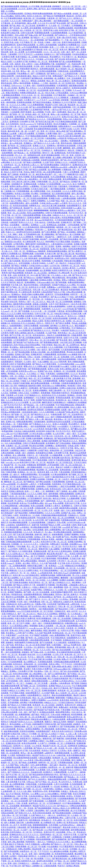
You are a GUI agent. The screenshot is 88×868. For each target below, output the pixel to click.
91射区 (16, 515)
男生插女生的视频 (37, 446)
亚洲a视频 (65, 357)
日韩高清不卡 (66, 165)
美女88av (21, 729)
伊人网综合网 (64, 273)
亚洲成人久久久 (39, 146)
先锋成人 (65, 791)
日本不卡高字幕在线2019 (59, 304)
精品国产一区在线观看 (49, 239)
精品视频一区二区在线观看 (48, 470)
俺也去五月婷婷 (59, 498)
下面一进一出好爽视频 (35, 417)
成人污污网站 (17, 201)
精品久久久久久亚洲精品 (48, 614)
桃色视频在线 (35, 820)
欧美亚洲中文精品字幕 (10, 33)
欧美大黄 (17, 575)
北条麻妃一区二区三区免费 (17, 446)
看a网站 (22, 88)
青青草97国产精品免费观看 (13, 273)
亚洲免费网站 (30, 282)
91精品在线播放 (12, 98)
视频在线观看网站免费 (57, 779)
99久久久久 (23, 40)
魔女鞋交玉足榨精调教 (15, 230)
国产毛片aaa (78, 410)
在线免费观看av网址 (20, 426)
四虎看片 (49, 506)
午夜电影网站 (51, 138)
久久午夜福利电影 (76, 33)
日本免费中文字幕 (27, 122)
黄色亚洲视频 (7, 758)
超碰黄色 (60, 705)
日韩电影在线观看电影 (60, 376)
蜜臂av (16, 83)
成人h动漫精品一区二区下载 (69, 114)
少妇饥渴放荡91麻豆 (23, 76)
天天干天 (38, 707)
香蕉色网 (63, 362)
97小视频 (74, 467)
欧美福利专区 (48, 220)
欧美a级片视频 (52, 429)
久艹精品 (41, 374)
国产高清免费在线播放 (50, 165)
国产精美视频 (61, 282)
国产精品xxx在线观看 (63, 14)
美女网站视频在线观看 (18, 522)
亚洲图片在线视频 (38, 479)
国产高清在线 (7, 50)
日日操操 (40, 59)
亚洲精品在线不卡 (9, 90)
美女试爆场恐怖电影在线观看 (46, 129)
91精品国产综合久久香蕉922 (70, 770)
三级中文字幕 (22, 796)
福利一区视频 (7, 580)
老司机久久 (78, 18)
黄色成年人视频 (8, 256)
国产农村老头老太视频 (13, 268)
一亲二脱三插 (7, 390)
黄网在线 (17, 436)
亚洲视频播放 (74, 758)
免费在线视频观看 (67, 494)
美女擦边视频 (62, 585)
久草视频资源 (70, 743)
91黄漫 (73, 366)
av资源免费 (82, 520)
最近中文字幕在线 (61, 688)
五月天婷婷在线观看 (34, 52)
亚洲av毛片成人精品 (70, 117)
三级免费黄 (12, 54)
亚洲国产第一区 (78, 182)
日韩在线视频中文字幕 (19, 170)
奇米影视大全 (61, 400)
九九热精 (36, 515)
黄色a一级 (50, 537)
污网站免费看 (19, 580)
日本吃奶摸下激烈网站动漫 (32, 78)
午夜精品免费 (56, 414)
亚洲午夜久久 (35, 799)
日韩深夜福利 (74, 186)
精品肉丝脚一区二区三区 (43, 849)
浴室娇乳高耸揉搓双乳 (50, 160)
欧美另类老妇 (28, 314)
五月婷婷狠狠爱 (76, 784)
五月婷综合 (38, 832)
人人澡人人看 (71, 734)
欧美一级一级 (22, 131)
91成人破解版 (44, 362)
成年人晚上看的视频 (43, 21)
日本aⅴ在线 (55, 715)
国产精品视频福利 (77, 299)
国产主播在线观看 (53, 520)
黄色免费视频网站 (70, 179)
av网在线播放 (67, 158)
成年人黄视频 (77, 148)
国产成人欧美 (73, 23)
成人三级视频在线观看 (20, 479)
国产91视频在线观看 (23, 460)
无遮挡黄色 (63, 186)
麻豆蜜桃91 (77, 582)
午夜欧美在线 (63, 71)
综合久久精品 (76, 407)
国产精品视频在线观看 (62, 813)
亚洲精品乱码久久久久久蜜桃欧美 (55, 98)
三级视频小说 (10, 191)
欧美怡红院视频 (8, 609)
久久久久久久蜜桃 (35, 494)
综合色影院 (12, 770)
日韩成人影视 (73, 446)
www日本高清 (39, 429)
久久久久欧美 (26, 578)
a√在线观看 (9, 117)
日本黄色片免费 (8, 57)
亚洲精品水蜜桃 (46, 280)
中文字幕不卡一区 (69, 57)
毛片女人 (32, 657)
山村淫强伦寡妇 (64, 287)
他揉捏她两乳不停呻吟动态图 (27, 643)
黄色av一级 (25, 71)
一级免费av (64, 141)
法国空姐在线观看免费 (19, 640)
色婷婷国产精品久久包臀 (50, 525)
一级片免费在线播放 (14, 789)
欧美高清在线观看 (21, 206)
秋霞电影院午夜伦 (24, 755)
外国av (78, 631)
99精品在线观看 (29, 431)
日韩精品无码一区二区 (51, 357)
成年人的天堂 (72, 611)
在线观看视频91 (16, 326)
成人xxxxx (54, 362)
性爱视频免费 (60, 16)
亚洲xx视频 (47, 215)
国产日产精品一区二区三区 (17, 287)
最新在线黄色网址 (27, 347)
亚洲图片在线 (55, 198)
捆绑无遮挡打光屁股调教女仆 (38, 244)
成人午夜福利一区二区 (65, 69)
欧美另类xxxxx (48, 386)
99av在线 (22, 465)
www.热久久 (59, 741)
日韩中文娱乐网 (27, 33)
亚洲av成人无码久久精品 (20, 631)
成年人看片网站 (78, 194)
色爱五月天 (45, 715)
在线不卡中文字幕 (79, 246)
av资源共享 (62, 138)
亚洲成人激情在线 (19, 357)
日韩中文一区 (29, 359)
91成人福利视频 (35, 256)
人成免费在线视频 (69, 198)
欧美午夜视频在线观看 (51, 155)
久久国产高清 (48, 162)
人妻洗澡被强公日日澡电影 (62, 244)
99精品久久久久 (59, 215)
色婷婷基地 (57, 484)
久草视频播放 (77, 26)
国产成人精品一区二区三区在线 (23, 26)
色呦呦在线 (23, 386)
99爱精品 (72, 280)
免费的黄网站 (61, 386)
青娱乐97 (59, 467)
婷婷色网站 (50, 242)
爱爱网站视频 (28, 254)
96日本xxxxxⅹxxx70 (28, 124)
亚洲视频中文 (67, 506)
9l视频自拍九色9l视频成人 (76, 566)
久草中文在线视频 (47, 405)
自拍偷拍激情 (40, 422)
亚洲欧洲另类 (37, 354)
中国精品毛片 (33, 458)
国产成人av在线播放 (39, 767)
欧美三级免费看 (8, 539)
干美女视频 (10, 518)
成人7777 (63, 174)
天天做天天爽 (50, 254)
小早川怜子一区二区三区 (67, 561)
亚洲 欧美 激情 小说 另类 (23, 220)
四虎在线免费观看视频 (77, 249)
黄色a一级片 (80, 448)
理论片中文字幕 (11, 38)
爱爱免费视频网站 (8, 611)
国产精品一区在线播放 (10, 225)
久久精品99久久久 (77, 426)
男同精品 (12, 374)
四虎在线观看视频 (44, 839)
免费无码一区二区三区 (28, 549)
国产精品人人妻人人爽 (35, 419)
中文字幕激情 (39, 556)
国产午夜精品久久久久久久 (40, 424)
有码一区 (36, 98)
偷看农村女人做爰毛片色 (64, 602)
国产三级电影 (13, 174)
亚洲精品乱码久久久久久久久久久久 (24, 835)
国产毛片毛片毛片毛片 (19, 141)
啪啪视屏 (42, 251)
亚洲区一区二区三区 (74, 321)
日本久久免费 (19, 419)
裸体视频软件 (26, 806)
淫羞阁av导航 (41, 604)
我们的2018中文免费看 (31, 261)
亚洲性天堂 (80, 494)
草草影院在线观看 (63, 398)
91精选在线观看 (59, 719)
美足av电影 (20, 35)
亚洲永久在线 (54, 369)
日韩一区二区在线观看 (33, 328)
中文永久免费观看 (24, 196)
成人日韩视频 (38, 112)
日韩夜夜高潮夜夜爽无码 (71, 383)
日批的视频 (39, 254)
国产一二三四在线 (66, 134)
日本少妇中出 (40, 222)
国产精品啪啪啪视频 (43, 808)
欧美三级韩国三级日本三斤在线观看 (30, 333)
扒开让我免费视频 (58, 177)
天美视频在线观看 (45, 662)
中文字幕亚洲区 (60, 95)
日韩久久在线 (12, 299)
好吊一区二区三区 (51, 50)
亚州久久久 (5, 201)
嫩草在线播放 (37, 631)
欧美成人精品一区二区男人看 (38, 114)
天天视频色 (40, 134)
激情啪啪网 (41, 465)
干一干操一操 (67, 40)
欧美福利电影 (21, 23)
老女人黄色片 (27, 64)
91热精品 (41, 184)
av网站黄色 (73, 167)
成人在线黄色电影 (20, 369)
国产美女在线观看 (47, 35)
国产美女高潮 (62, 340)
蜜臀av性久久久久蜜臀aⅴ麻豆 (36, 366)
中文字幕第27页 (27, 42)
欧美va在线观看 (38, 506)
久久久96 (41, 23)
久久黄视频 (41, 770)
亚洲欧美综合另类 (80, 165)
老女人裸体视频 (34, 441)
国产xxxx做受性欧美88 (57, 674)
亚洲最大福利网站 (76, 542)
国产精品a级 (20, 270)
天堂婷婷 (77, 796)
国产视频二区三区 (76, 474)
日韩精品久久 (74, 515)
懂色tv (47, 796)
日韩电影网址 (53, 486)
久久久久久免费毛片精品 (73, 191)
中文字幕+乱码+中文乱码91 (69, 563)
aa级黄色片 (49, 753)
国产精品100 (48, 16)
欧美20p (23, 503)
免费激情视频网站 (37, 513)
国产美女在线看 (60, 23)
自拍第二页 (77, 14)
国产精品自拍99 (62, 609)
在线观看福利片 (8, 362)
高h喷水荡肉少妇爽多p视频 (33, 294)
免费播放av (52, 287)
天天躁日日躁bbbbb (66, 703)
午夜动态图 (44, 455)
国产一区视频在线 (38, 74)
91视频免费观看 (50, 354)
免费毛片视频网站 (38, 201)
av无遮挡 (64, 203)
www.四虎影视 (78, 126)
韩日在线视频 (47, 95)
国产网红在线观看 (44, 482)
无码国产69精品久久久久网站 (64, 285)
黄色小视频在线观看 (76, 362)
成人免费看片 (60, 78)
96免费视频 (66, 549)
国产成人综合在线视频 (10, 249)
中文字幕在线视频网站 (49, 570)
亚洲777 (48, 477)
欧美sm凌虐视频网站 (36, 213)
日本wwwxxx (17, 86)
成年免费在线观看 (78, 830)
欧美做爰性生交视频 (44, 453)
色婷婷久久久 (50, 54)
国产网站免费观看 (75, 839)
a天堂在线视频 (12, 371)
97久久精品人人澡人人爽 (61, 275)
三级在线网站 (39, 811)
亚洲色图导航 (12, 777)
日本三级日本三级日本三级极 (23, 182)
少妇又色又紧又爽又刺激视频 (54, 206)
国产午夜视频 (13, 700)
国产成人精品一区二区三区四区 (42, 246)
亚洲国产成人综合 (45, 371)
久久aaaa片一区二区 (9, 311)
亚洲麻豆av (28, 143)
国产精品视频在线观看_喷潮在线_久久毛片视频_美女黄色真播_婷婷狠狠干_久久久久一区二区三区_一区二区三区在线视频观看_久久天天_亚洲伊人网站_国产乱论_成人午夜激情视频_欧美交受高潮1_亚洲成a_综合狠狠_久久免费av (44, 9)
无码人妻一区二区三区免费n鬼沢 (46, 290)
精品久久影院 (7, 62)
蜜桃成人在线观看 (38, 81)
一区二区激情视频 (37, 40)
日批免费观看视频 (55, 119)
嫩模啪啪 (67, 148)
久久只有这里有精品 (52, 208)
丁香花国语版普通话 (78, 100)
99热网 (66, 467)
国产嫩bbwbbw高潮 (79, 429)
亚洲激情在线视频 (53, 410)
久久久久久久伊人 (31, 544)
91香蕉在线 (78, 782)
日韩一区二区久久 (68, 47)
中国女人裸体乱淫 (40, 587)
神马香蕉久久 (64, 429)
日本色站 (18, 431)
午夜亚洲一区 (53, 18)
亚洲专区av (52, 230)
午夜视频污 (39, 237)
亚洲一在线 (12, 275)
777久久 (48, 859)
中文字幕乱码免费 (21, 434)
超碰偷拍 (78, 302)
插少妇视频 (39, 859)
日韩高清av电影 (54, 222)
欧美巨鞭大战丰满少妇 (61, 458)
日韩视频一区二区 (54, 479)
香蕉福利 (19, 362)
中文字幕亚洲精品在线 (65, 405)
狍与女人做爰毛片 (63, 88)
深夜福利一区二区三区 (43, 268)
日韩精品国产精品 (79, 813)
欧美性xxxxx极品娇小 (67, 210)
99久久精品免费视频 (13, 443)
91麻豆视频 (34, 280)
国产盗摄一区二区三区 (21, 414)
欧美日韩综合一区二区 (38, 582)
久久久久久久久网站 (18, 105)
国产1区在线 (15, 28)
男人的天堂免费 (14, 587)
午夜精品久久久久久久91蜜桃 (32, 148)
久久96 (80, 818)
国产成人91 (48, 628)
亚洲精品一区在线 (75, 395)
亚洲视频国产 (29, 398)
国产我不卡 (34, 712)
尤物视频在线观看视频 (13, 532)
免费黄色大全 (35, 206)
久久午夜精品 (13, 30)
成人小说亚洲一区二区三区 (31, 30)
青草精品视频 (15, 138)
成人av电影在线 (16, 143)
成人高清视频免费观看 (56, 352)
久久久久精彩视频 (56, 347)
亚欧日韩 (40, 657)
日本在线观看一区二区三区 (65, 568)
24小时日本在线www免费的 (41, 434)
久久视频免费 (51, 801)
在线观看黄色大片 (23, 525)
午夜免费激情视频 (36, 703)
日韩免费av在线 (80, 731)
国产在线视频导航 (59, 839)
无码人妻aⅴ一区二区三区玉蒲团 (42, 340)
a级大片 (17, 474)
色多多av (45, 751)
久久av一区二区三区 (65, 501)
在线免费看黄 (7, 153)
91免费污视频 (52, 134)
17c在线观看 (14, 112)
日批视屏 (10, 395)
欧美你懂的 (44, 47)
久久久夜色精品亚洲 (47, 88)
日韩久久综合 (24, 393)
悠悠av (66, 119)
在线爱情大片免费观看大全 (69, 45)
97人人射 (24, 258)
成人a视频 (57, 158)
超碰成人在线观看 (40, 304)
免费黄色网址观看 (64, 575)
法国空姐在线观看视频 (62, 107)
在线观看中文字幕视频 (46, 585)
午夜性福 (40, 124)
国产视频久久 (19, 136)
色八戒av (49, 532)
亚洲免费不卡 (42, 26)
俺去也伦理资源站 (31, 285)
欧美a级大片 (39, 532)
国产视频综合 (29, 482)
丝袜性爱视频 (71, 739)
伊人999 (49, 23)
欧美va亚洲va (56, 218)
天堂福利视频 (13, 703)
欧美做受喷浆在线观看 (64, 854)
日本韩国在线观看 (45, 784)
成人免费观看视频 (23, 715)
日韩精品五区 (60, 611)
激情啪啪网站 (79, 532)
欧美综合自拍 (56, 489)
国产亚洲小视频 (80, 158)
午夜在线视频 (65, 472)
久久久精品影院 (60, 643)
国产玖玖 (66, 537)
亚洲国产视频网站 (44, 278)
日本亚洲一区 (72, 628)
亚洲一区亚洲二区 (77, 155)
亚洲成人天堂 (40, 537)
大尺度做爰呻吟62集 (32, 234)
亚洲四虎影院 (61, 446)
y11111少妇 (18, 760)
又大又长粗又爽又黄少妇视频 (40, 659)
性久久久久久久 (75, 203)
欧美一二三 (55, 47)
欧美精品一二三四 (56, 566)
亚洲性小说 (11, 422)
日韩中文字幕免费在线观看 (57, 213)
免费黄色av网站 (79, 436)
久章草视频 (55, 383)
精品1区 (71, 150)
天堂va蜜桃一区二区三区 (63, 820)
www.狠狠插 (72, 354)
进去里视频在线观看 (41, 167)
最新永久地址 (7, 328)
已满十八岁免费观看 (71, 172)
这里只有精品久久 (9, 614)
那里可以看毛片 (78, 431)
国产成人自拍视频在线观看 (12, 14)
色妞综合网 (76, 64)
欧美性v (70, 796)
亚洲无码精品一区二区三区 (67, 729)
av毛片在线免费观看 (30, 47)
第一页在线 (39, 42)
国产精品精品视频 (23, 352)
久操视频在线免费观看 (11, 95)
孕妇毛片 (63, 263)
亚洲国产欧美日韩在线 (45, 400)
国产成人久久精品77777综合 (63, 297)
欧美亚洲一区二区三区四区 (36, 273)
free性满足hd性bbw (67, 681)
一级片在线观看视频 (38, 426)
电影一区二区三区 (69, 201)
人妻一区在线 (59, 748)
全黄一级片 (66, 52)
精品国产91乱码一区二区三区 (13, 496)
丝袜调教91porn (76, 544)
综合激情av (76, 242)
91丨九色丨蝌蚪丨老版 (13, 234)
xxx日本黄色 (13, 549)
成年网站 (78, 134)
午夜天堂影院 (47, 345)
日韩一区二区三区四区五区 (71, 465)
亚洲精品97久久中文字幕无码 (65, 102)
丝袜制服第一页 (25, 299)
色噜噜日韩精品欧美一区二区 (32, 93)
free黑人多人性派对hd (66, 736)
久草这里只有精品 (38, 263)
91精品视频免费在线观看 (39, 640)
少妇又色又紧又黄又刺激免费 (69, 136)
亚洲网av (13, 671)
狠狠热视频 (60, 698)
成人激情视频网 (37, 753)
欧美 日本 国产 (44, 376)
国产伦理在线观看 (64, 54)
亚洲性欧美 (14, 122)
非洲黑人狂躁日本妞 (68, 388)
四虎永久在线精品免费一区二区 (28, 510)
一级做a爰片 (80, 825)
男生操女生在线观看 (75, 352)
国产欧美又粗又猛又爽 (45, 122)
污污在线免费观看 (54, 184)
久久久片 (74, 374)
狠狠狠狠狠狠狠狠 (40, 825)
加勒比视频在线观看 (40, 681)
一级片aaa (55, 110)
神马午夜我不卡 (80, 592)
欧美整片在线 (26, 825)
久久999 (77, 129)
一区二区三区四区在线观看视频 (44, 71)
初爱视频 (13, 393)
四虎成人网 (76, 789)
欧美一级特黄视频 (8, 102)
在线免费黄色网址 (17, 203)
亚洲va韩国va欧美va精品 (62, 667)
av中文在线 (49, 59)
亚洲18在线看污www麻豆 (72, 208)
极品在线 (79, 69)
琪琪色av (23, 302)
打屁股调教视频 (23, 191)
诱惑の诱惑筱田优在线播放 (15, 498)
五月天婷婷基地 (12, 124)
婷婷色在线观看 (8, 155)
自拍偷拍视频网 (32, 270)
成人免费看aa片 (30, 662)
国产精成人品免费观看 (33, 162)
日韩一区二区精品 (17, 376)
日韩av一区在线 (34, 357)
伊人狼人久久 (7, 251)
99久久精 (34, 275)
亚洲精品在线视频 (15, 398)
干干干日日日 (67, 664)
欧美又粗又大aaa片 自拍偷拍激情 (67, 573)
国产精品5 (16, 266)
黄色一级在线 (22, 676)
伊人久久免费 (53, 508)
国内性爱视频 (25, 83)
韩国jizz (5, 160)
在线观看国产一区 (63, 64)
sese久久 (82, 623)
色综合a (82, 38)
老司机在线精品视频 (14, 556)
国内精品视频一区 (47, 854)
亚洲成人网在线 (73, 866)
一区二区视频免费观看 (17, 566)
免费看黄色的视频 (27, 489)
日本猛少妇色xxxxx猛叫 (49, 203)
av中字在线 (27, 724)
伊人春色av (19, 501)
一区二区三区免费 (33, 558)
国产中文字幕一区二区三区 (21, 335)
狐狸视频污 (51, 491)
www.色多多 (18, 150)
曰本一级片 (23, 712)
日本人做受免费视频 (75, 510)
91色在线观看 (58, 261)
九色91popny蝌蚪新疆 (78, 93)
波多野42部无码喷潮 (45, 861)
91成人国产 (77, 227)
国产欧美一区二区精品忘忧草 (20, 146)
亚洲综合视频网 (34, 218)
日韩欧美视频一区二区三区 (48, 182)
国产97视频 (20, 417)
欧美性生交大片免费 (9, 40)
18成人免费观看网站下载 (44, 64)
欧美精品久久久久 (15, 359)
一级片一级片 (71, 434)
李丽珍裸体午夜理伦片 (29, 69)
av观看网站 (35, 186)
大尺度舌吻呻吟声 (21, 340)
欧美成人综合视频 (23, 194)
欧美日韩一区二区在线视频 (35, 18)
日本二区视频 (76, 357)
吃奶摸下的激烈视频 (20, 110)
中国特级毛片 (21, 218)
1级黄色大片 (75, 856)
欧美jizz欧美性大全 (26, 604)
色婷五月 (5, 491)
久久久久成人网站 (24, 791)
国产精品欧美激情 (23, 719)
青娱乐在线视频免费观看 (62, 695)
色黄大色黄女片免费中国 (25, 619)
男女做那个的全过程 (9, 302)
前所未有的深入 (72, 59)
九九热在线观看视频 (37, 522)
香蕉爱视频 (46, 393)
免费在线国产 (28, 21)
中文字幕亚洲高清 (58, 638)
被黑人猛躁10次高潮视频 (20, 189)
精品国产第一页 (11, 465)
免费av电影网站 (25, 849)
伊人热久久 (21, 374)
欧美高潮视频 (77, 715)
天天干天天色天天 (26, 54)
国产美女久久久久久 (27, 59)
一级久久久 (25, 81)
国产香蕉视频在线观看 (49, 342)
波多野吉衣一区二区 (12, 165)
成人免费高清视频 (38, 191)
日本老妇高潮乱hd (80, 54)
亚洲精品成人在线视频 (31, 160)
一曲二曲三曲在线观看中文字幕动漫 (28, 50)
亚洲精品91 (53, 273)
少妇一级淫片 (42, 350)
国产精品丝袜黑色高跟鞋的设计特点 (69, 438)
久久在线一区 (55, 26)
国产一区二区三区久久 (37, 302)
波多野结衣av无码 (62, 258)
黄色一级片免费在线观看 (46, 359)
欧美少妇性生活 (67, 731)
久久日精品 (32, 374)
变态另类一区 (38, 299)
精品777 (27, 201)
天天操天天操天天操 (39, 189)
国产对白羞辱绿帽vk (75, 131)
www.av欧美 (80, 364)
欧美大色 (64, 50)
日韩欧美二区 (81, 150)
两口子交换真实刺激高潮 (36, 554)
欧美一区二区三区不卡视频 (19, 623)
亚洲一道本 (12, 863)
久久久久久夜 (16, 21)
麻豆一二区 (40, 491)
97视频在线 (67, 170)
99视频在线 (31, 465)
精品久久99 (65, 808)
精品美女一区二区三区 (18, 657)
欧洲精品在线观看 (47, 712)
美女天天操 (50, 93)
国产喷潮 (75, 683)
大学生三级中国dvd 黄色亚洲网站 (46, 578)
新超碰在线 (45, 249)
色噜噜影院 (11, 530)
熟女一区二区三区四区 (49, 141)
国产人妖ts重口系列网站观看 (58, 811)
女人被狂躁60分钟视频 (59, 851)
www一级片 (18, 129)
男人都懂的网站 (48, 234)
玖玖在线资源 (17, 366)
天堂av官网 (61, 522)
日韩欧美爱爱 (77, 335)
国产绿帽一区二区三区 (33, 789)
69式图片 (13, 856)
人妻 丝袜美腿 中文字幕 (62, 378)
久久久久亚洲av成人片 (58, 316)
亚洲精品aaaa (32, 251)
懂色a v (54, 114)
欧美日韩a (6, 594)
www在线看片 (63, 426)
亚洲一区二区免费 (17, 52)
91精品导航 (44, 544)
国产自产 (77, 110)
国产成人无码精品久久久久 (60, 582)
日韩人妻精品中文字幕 (13, 278)
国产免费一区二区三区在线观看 (40, 407)
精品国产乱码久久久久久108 (44, 755)
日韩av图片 (67, 66)
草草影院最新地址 (79, 472)
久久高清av (64, 599)
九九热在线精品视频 (66, 364)
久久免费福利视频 (17, 119)
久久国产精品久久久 (9, 263)
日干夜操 (5, 844)
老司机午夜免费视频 (18, 410)
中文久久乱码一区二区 (31, 95)
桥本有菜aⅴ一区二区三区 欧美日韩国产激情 (33, 645)
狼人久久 (70, 326)
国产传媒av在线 (32, 35)
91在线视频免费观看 (59, 33)
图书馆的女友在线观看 (67, 146)
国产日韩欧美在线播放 (19, 582)
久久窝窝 (12, 755)
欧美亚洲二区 (24, 275)
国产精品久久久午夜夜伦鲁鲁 (44, 364)
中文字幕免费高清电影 (13, 18)
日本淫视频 (54, 825)
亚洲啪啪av (30, 230)
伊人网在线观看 (12, 489)
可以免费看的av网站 (36, 503)
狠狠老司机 (43, 549)
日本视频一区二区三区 (27, 90)
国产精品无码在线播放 (42, 102)
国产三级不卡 (35, 599)
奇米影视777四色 (74, 386)
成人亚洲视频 (24, 38)
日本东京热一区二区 (63, 436)
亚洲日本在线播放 (79, 549)
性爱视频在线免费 (42, 33)
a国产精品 (35, 715)
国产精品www (30, 278)
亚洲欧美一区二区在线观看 (65, 371)
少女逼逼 (34, 297)
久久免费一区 (77, 556)
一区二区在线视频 (24, 321)
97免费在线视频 (44, 484)
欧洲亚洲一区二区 (27, 174)
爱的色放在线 (7, 83)
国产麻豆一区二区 (20, 854)
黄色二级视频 (74, 340)
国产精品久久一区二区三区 (50, 546)
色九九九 (41, 242)
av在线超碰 (33, 126)
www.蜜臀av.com (37, 794)
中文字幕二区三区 (79, 710)
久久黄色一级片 (30, 86)
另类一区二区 (20, 251)
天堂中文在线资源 (8, 827)
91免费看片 (35, 393)
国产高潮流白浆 (16, 208)
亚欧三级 (63, 105)
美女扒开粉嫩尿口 (61, 124)
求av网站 (35, 194)
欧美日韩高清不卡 (21, 628)
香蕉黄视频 (53, 62)
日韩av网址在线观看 (75, 292)
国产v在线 (80, 47)
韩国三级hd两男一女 (57, 390)
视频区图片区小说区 (76, 174)
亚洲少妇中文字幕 (72, 503)
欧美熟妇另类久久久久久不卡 (49, 117)
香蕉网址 (12, 546)
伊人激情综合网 (29, 242)
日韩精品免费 (40, 508)
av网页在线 (75, 604)
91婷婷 (70, 306)
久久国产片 (43, 743)
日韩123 (25, 734)
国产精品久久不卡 (72, 76)
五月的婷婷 (51, 561)
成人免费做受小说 (48, 823)
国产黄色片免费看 (23, 177)
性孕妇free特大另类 (75, 138)
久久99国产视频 (48, 693)
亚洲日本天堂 (70, 705)
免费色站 (52, 136)
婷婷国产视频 (66, 794)
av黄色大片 (14, 573)
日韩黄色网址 (49, 789)
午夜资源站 (51, 374)
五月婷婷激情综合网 (66, 621)
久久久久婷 (28, 532)
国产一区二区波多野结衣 (73, 414)
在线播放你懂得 (63, 374)
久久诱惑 (62, 326)
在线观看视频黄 (22, 280)
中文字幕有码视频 (71, 347)
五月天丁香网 (29, 400)
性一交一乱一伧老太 (28, 573)
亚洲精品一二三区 (38, 225)
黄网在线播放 (49, 594)
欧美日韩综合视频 (21, 674)
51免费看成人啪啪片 (18, 450)
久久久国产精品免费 (48, 563)
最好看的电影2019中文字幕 (64, 477)
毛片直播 (42, 847)
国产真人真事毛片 (76, 251)
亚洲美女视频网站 (40, 390)
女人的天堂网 (35, 402)
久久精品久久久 (11, 330)
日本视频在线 (10, 246)
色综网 (58, 537)
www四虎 (5, 21)
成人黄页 (78, 230)
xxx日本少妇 (55, 266)
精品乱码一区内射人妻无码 (64, 268)
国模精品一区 (65, 614)
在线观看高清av (74, 643)
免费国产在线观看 (66, 381)
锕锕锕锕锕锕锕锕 (41, 210)
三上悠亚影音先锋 (70, 74)
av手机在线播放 (62, 93)
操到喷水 (33, 609)
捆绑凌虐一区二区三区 (13, 482)
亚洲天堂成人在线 (51, 30)
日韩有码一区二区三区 (70, 266)
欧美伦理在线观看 (54, 66)
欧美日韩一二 (41, 230)
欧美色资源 (65, 700)
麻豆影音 (64, 290)
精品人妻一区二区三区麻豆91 (59, 81)
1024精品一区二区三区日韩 (33, 138)
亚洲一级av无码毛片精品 (67, 38)
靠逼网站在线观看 (66, 28)
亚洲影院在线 (60, 153)
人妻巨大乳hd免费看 (26, 134)
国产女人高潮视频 (27, 839)
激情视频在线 (10, 796)
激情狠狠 (53, 210)
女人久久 (83, 611)
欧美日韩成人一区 (8, 424)
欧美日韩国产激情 (50, 707)
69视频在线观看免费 (64, 417)
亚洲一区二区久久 (8, 568)
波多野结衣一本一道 (57, 767)
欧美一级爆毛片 (75, 751)
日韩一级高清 (15, 64)
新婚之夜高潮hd (12, 93)
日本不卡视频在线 (33, 844)
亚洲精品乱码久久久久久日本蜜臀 (15, 402)
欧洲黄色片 (82, 388)
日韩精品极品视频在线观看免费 (54, 515)
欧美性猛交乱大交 (50, 28)
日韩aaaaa (30, 782)
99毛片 (11, 270)
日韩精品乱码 (12, 604)
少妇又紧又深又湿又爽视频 (37, 306)
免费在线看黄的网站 (76, 282)
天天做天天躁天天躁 (49, 186)
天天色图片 (66, 26)
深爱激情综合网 (34, 155)
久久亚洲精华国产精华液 (39, 110)
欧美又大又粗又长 (35, 16)
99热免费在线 (35, 602)
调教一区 (17, 859)
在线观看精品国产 (44, 731)
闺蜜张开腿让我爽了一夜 (38, 566)
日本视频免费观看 (50, 381)
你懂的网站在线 (71, 623)
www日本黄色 (42, 347)
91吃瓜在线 (12, 707)
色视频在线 (49, 438)
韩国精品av (37, 739)
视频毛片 (49, 722)
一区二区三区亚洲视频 (69, 570)
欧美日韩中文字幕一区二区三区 (72, 30)
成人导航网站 (31, 597)
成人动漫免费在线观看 (52, 172)
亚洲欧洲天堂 (67, 222)
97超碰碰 (67, 837)
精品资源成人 (81, 254)
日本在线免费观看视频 (48, 126)
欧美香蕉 (49, 124)
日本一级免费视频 (56, 587)
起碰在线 (45, 218)
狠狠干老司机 (37, 172)
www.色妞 (48, 830)
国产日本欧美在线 (24, 698)
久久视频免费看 (56, 455)
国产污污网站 (28, 633)
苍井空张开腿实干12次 (76, 153)
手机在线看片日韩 (44, 518)
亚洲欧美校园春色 (19, 441)
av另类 (19, 633)
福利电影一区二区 (64, 227)
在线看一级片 (67, 410)
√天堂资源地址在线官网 (26, 518)
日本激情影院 (62, 86)
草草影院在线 (17, 594)
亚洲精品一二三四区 (40, 83)
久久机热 (57, 659)
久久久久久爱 (17, 309)
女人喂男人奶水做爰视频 (31, 28)
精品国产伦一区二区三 (33, 208)
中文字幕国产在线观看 (45, 398)
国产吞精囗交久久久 (23, 813)
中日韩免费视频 (52, 496)
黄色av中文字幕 (11, 59)
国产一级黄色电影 (48, 501)
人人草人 (36, 542)
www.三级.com (7, 434)
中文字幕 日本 (17, 285)
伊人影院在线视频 (62, 407)
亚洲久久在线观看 (60, 424)
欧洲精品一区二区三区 (38, 62)
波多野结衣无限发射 (36, 410)
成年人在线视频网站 (31, 158)
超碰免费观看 (58, 534)
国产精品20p (65, 182)
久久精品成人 (77, 614)
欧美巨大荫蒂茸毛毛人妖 (62, 270)
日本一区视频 (74, 237)
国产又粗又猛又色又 (71, 530)
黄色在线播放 (12, 179)
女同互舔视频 (24, 263)
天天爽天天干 (30, 100)
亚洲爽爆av (50, 446)
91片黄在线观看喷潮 (59, 474)
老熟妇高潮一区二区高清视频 (62, 450)
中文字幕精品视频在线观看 (66, 122)
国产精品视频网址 (53, 40)
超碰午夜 (35, 525)
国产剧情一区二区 (17, 114)
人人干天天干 (42, 100)
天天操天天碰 (75, 558)
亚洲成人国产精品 (23, 354)
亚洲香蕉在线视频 (24, 102)
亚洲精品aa (77, 66)
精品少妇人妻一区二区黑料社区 (67, 345)
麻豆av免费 (32, 23)
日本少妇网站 (20, 667)
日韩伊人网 (82, 359)
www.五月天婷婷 (24, 611)
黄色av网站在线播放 (29, 561)
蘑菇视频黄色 (74, 50)
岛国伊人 (37, 196)
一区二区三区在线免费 (19, 801)
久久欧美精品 (50, 652)
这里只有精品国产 (55, 827)
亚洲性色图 (6, 366)
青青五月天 (50, 323)
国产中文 (8, 854)
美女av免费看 (58, 503)
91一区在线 (26, 746)
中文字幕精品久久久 (33, 395)
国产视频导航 (80, 309)
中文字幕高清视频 (40, 460)
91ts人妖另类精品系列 (30, 575)
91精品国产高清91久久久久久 (22, 222)
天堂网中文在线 (66, 129)
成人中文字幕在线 (13, 794)
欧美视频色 (51, 443)
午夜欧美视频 (23, 424)
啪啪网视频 (5, 285)
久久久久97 (57, 309)
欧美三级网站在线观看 (52, 179)
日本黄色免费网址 (38, 818)
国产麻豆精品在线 (66, 230)
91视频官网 (32, 450)
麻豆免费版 (20, 316)
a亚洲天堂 (49, 294)
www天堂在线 (54, 100)
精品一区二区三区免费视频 (40, 378)
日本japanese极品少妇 (46, 282)
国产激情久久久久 (55, 74)
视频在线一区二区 (32, 650)
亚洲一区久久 (71, 616)
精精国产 (71, 722)
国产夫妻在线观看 (37, 801)
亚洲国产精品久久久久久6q (12, 429)
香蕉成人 (83, 823)
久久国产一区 (34, 131)
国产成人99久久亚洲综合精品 (73, 160)
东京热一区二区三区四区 (42, 318)
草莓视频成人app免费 (11, 167)
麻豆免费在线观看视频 (40, 383)
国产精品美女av (62, 234)
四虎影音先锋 (15, 160)
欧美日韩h (5, 832)
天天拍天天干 (26, 167)
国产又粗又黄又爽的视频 (23, 534)
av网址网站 (5, 162)
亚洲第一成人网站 (24, 530)
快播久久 (5, 326)
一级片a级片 (53, 765)
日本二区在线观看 (74, 78)
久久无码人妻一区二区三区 (17, 126)
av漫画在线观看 (50, 866)
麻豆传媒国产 (81, 326)
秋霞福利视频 (75, 290)
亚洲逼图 (10, 650)
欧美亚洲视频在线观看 (40, 177)
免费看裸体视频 (21, 779)
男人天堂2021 (32, 88)
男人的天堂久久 (12, 717)
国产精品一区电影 (26, 707)
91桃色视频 (56, 645)
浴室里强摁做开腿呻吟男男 (62, 592)
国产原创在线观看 (65, 724)
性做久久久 (11, 232)
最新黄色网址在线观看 (23, 304)
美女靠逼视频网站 (61, 856)
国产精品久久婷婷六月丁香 (24, 585)
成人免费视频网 (55, 170)
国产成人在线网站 (12, 578)
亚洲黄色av (52, 146)
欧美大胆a (48, 498)
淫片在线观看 (44, 474)
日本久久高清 (59, 628)
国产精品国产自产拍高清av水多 (26, 342)
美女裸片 (56, 330)
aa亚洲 (12, 318)
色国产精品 (23, 378)
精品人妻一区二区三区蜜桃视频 (60, 302)
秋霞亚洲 (5, 364)
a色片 (82, 59)
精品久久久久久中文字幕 (11, 158)
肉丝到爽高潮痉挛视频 (31, 436)
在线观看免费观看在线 (33, 594)
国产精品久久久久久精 (19, 107)
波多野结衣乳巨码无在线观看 (28, 232)
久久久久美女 (49, 467)
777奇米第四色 (16, 748)
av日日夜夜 (66, 525)
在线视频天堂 (17, 184)
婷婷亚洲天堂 (26, 739)
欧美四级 (74, 707)
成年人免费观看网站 (53, 530)
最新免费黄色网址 (63, 712)
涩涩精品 (28, 14)
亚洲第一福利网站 (63, 246)
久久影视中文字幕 (21, 62)
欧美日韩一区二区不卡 (74, 655)
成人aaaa (38, 220)
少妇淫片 (66, 479)
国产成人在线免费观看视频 (70, 62)
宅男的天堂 (65, 496)
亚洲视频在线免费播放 (19, 477)
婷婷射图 (65, 100)
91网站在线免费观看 (78, 806)
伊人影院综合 (40, 647)
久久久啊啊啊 (81, 477)
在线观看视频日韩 (46, 258)
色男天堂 (74, 294)
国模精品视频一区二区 (23, 727)
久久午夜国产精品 (34, 381)
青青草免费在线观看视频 (43, 14)
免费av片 (65, 659)
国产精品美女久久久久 (40, 414)
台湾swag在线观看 (9, 74)
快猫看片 (25, 266)
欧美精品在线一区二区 (62, 633)
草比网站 (80, 83)
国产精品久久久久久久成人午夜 (47, 143)
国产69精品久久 (62, 35)
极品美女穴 (52, 607)
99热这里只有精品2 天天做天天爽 (68, 314)
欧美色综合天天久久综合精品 (23, 323)
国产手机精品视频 (77, 688)
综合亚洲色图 (43, 90)
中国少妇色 (22, 659)
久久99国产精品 (54, 201)
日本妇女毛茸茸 (74, 263)
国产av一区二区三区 (12, 47)
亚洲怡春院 (62, 112)
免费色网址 (82, 198)
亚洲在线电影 (66, 470)
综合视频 (65, 544)
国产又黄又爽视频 (49, 232)
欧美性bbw (19, 650)
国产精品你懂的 (22, 513)
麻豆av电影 (61, 131)
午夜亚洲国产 (12, 635)
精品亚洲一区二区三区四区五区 (63, 83)
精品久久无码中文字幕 (42, 76)
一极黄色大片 (61, 237)
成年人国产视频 (18, 638)
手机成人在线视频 (79, 323)
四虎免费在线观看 (47, 69)
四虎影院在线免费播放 (47, 86)
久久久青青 (14, 81)
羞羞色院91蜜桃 (35, 386)
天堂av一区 (71, 832)
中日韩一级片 (39, 66)
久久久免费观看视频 (36, 105)
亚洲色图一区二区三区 (75, 482)
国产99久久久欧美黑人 (38, 779)
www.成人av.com (12, 462)
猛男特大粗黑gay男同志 (19, 186)
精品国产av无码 (52, 105)
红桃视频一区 (75, 124)
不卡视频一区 (35, 734)
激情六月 (5, 522)
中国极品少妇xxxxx (74, 698)
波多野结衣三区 (64, 815)
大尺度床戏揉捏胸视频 (64, 220)
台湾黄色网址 (19, 244)
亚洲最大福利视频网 (34, 438)
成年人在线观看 (32, 203)
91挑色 (9, 369)
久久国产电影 (51, 333)
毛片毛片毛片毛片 (76, 213)
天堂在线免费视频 (62, 294)
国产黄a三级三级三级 (66, 254)
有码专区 (26, 794)
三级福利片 (51, 522)
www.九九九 (67, 184)
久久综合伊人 (10, 803)
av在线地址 (39, 54)
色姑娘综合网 (37, 772)
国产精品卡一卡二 (38, 38)
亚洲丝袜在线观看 (79, 81)
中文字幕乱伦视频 (63, 242)
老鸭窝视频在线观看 (32, 309)
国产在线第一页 (16, 837)
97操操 (48, 42)
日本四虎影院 (42, 686)
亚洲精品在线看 (30, 184)
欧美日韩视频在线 (44, 619)
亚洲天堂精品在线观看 (71, 42)
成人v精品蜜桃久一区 (33, 179)
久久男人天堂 (47, 510)
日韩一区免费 (22, 803)
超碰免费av (41, 486)
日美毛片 (5, 626)
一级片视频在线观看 (61, 21)
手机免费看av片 (24, 74)
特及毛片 (47, 695)
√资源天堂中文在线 (25, 210)
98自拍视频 (44, 326)
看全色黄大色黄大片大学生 (28, 621)
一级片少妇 (56, 42)
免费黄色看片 (76, 808)
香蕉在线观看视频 (48, 227)
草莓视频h (34, 626)
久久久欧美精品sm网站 (19, 626)
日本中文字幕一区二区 (44, 314)
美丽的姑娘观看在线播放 (57, 251)
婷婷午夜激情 (26, 112)
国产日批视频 (24, 311)
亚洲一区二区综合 (48, 131)
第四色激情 (33, 258)
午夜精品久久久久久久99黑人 (59, 842)
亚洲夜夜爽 (39, 722)
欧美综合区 (44, 57)
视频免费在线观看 (13, 767)
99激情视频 (12, 297)
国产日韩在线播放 (63, 443)
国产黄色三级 (44, 275)
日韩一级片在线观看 (12, 261)
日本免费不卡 (54, 727)
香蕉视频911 (25, 700)
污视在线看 (22, 827)
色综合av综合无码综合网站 (29, 345)
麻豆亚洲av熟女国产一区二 (47, 174)
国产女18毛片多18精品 (37, 607)
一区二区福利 (17, 100)
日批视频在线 (26, 98)
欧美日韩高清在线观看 (23, 66)
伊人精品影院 (23, 484)
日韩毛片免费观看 (31, 326)
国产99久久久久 (66, 18)
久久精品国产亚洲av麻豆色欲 (67, 412)
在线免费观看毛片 (77, 71)
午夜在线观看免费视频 (32, 215)
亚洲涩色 (17, 746)
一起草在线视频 (73, 225)
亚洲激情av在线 (43, 489)
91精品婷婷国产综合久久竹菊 (53, 292)
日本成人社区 (47, 688)
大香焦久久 (27, 587)
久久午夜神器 (31, 376)
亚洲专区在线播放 (27, 731)
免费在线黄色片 (65, 126)
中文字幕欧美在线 (8, 196)
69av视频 (50, 741)
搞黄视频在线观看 (62, 753)
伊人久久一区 (21, 155)
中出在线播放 (10, 321)
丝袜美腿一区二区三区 (23, 390)
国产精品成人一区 (22, 153)
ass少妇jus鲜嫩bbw (52, 794)
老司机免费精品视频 (74, 311)
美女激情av (14, 347)
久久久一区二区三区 (52, 52)
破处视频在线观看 (77, 86)
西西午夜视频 (46, 158)
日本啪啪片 (71, 189)
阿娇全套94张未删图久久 (74, 261)
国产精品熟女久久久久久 (36, 119)
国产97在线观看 (46, 643)
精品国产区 (50, 237)
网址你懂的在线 (59, 278)
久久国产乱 (51, 38)
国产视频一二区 (80, 222)
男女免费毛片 (55, 57)
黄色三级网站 (77, 760)
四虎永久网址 (21, 16)
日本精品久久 (47, 150)
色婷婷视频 (49, 78)
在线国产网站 (37, 590)
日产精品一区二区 (62, 861)
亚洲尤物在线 (20, 117)
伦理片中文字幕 (67, 448)
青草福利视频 (63, 196)
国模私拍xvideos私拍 (59, 167)
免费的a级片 (55, 544)
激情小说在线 (10, 676)
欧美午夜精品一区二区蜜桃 (27, 57)
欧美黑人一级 (21, 407)
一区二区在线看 (77, 21)
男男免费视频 (63, 558)
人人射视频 (54, 681)
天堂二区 (76, 107)
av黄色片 (33, 484)
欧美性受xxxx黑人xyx (31, 165)
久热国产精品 (43, 450)
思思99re (59, 594)
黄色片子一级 (48, 153)
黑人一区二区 (33, 546)
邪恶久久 (40, 323)
